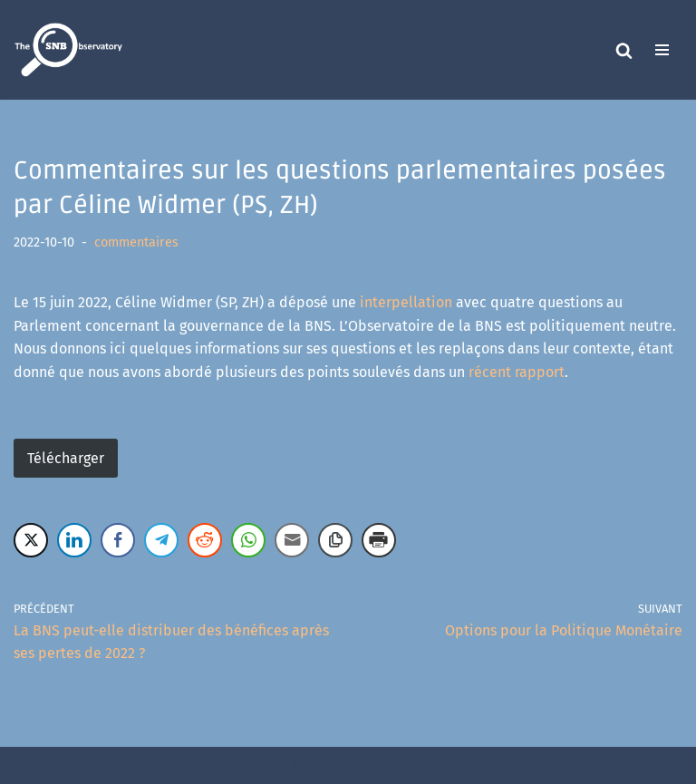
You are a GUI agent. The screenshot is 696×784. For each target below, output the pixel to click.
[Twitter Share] (31, 540)
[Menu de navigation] (662, 50)
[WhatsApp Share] (248, 540)
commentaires (136, 242)
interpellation (406, 302)
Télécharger (66, 458)
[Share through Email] (292, 540)
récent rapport (517, 372)
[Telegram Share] (161, 540)
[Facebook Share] (118, 540)
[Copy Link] (335, 540)
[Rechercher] (624, 50)
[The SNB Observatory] (68, 50)
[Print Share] (379, 540)
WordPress (415, 765)
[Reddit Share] (205, 540)
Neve (263, 765)
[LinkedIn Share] (74, 540)
